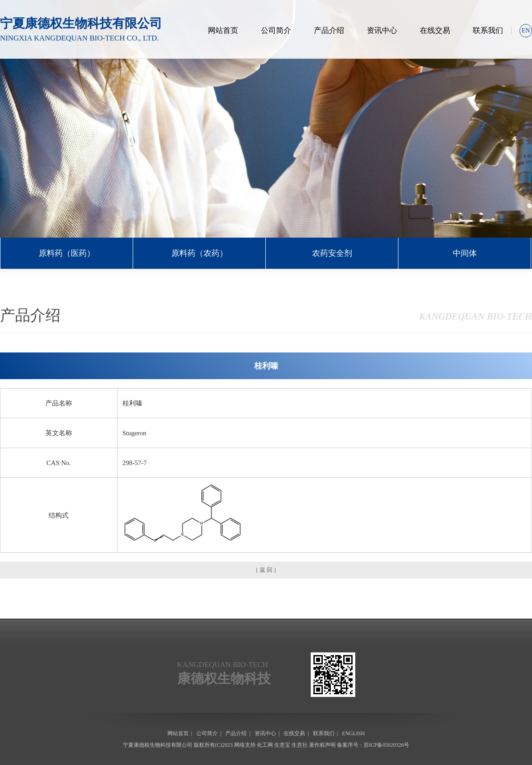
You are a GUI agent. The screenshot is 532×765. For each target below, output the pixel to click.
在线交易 (435, 30)
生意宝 (282, 745)
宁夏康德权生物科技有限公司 (158, 745)
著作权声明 (322, 745)
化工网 (265, 745)
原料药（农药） (199, 253)
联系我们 (488, 30)
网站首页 (223, 30)
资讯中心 (382, 30)
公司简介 (276, 30)
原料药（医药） (67, 253)
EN (526, 30)
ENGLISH (353, 733)
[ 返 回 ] (266, 570)
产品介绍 (329, 30)
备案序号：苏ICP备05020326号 (373, 745)
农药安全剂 (332, 253)
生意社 (300, 745)
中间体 (465, 253)
